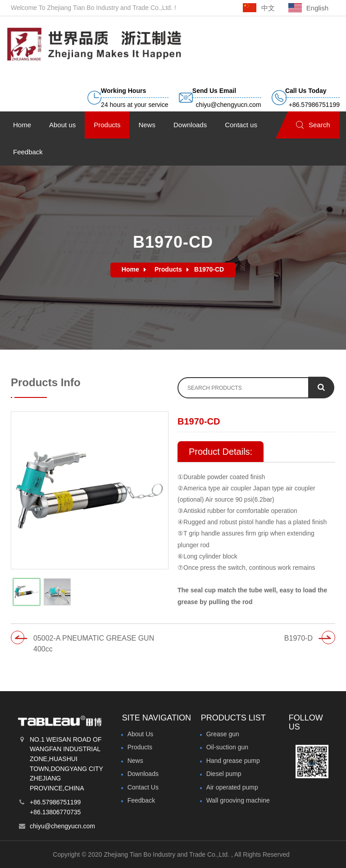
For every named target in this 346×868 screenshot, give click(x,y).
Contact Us (143, 787)
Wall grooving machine (238, 800)
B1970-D (298, 638)
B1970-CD (209, 269)
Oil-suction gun (227, 747)
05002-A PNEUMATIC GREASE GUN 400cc (94, 644)
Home (130, 269)
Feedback (141, 800)
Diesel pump (224, 774)
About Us (141, 734)
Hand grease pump (233, 761)
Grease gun (223, 734)
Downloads (143, 774)
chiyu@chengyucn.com (62, 826)
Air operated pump (232, 787)
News (135, 761)
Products (168, 269)
